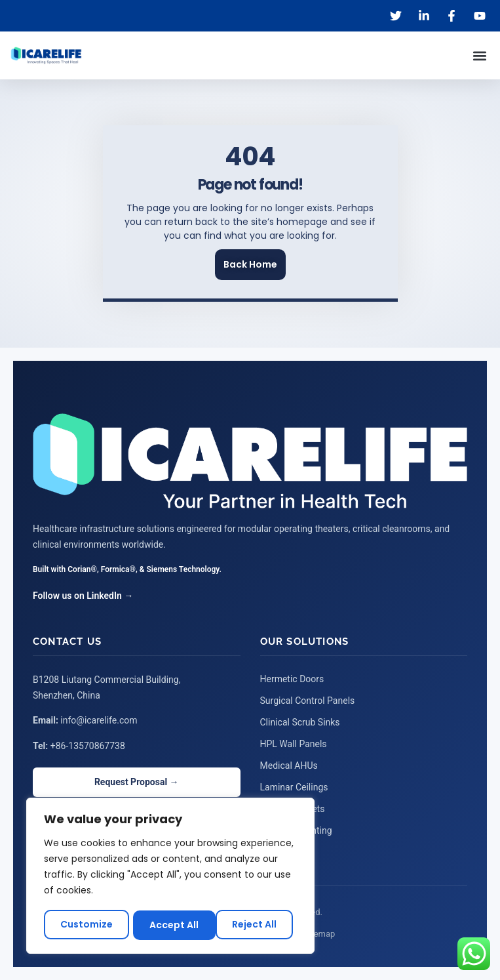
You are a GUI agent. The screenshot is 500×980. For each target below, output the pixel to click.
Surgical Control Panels (308, 701)
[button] (479, 55)
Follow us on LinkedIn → (83, 596)
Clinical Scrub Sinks (300, 722)
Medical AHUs (289, 766)
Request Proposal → (137, 782)
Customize (87, 925)
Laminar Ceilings (294, 787)
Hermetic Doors (292, 679)
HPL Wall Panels (294, 744)
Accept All (257, 925)
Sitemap (320, 934)
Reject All (172, 925)
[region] (170, 877)
